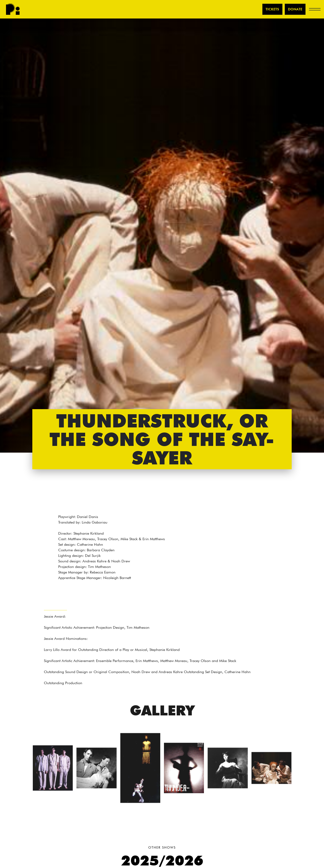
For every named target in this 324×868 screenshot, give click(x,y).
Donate (295, 9)
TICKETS (272, 9)
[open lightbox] (53, 770)
